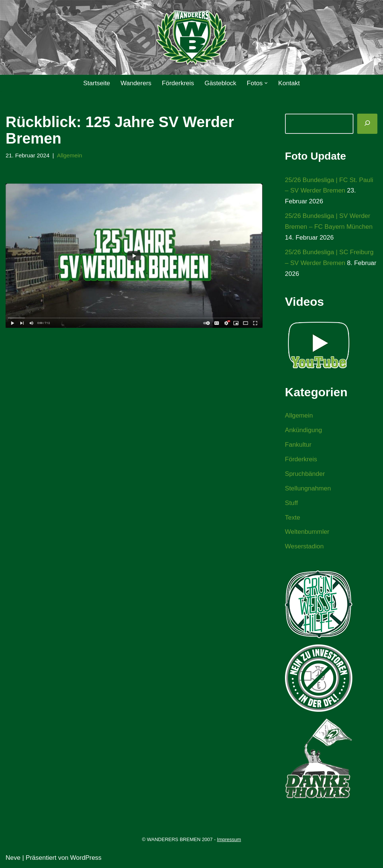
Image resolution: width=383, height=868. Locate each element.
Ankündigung (304, 430)
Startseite (96, 83)
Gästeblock (220, 83)
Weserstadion (304, 546)
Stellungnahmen (308, 488)
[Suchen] (367, 124)
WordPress (86, 858)
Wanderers (136, 83)
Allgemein (69, 155)
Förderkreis (178, 83)
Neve (13, 858)
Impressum (229, 839)
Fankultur (298, 445)
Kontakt (289, 83)
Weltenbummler (307, 532)
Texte (293, 518)
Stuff (292, 503)
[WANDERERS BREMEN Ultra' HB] (191, 38)
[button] (266, 83)
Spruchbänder (305, 474)
